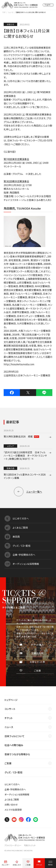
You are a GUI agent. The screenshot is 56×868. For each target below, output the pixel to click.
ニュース (11, 12)
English (48, 5)
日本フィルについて (14, 736)
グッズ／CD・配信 (13, 772)
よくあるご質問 (12, 800)
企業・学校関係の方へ (15, 789)
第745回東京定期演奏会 (16, 159)
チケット (9, 718)
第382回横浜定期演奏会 (16, 181)
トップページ (11, 700)
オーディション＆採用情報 (17, 794)
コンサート (10, 709)
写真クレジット (30, 845)
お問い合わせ (11, 805)
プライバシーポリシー (13, 845)
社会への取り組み (14, 745)
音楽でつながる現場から (17, 754)
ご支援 (8, 763)
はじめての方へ (12, 784)
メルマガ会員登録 (13, 810)
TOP (4, 12)
